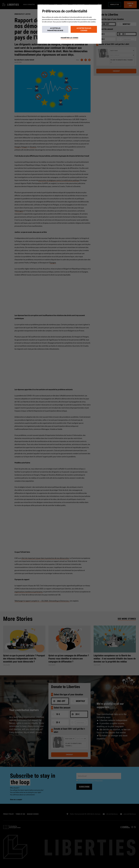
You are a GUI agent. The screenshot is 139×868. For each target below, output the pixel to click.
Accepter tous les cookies (84, 29)
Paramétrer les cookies (69, 38)
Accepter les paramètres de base (55, 29)
